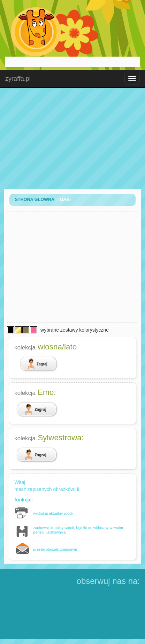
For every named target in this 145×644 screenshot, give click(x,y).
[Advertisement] (72, 138)
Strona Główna (35, 200)
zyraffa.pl (18, 79)
